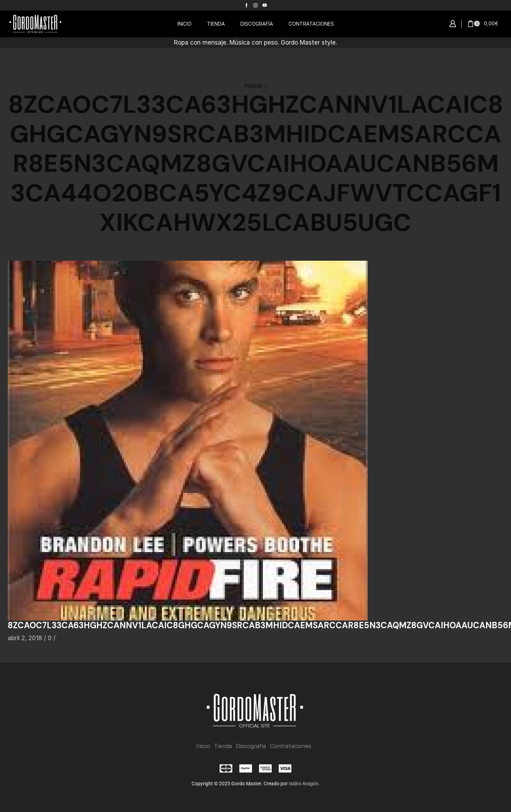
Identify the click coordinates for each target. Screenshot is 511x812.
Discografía (251, 746)
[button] (453, 24)
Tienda (223, 746)
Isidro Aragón (304, 784)
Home (253, 86)
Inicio (203, 746)
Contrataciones (291, 746)
